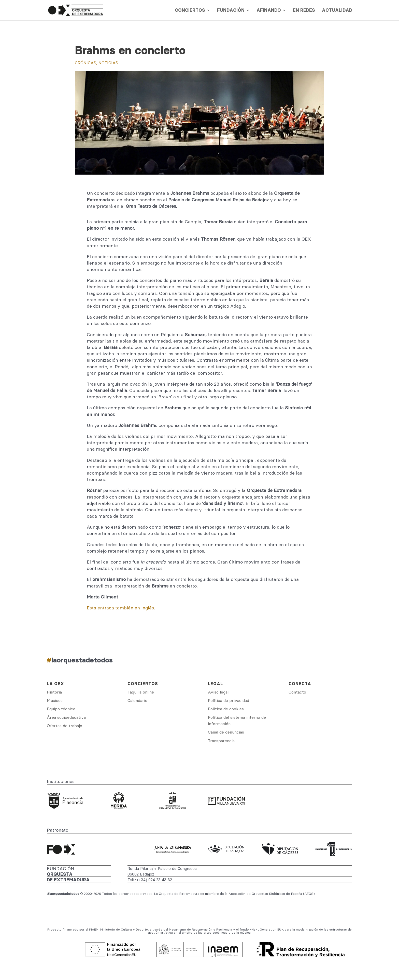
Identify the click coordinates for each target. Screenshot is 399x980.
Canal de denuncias (226, 732)
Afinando (269, 11)
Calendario (137, 700)
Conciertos (190, 11)
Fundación (231, 11)
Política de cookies (226, 709)
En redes (304, 11)
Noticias (108, 63)
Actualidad (337, 11)
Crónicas (85, 63)
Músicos (55, 700)
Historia (54, 692)
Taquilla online (141, 692)
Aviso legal (218, 692)
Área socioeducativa (66, 717)
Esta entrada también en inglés (120, 608)
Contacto (297, 692)
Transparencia (221, 741)
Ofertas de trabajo (65, 726)
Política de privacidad (229, 700)
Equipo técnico (61, 709)
